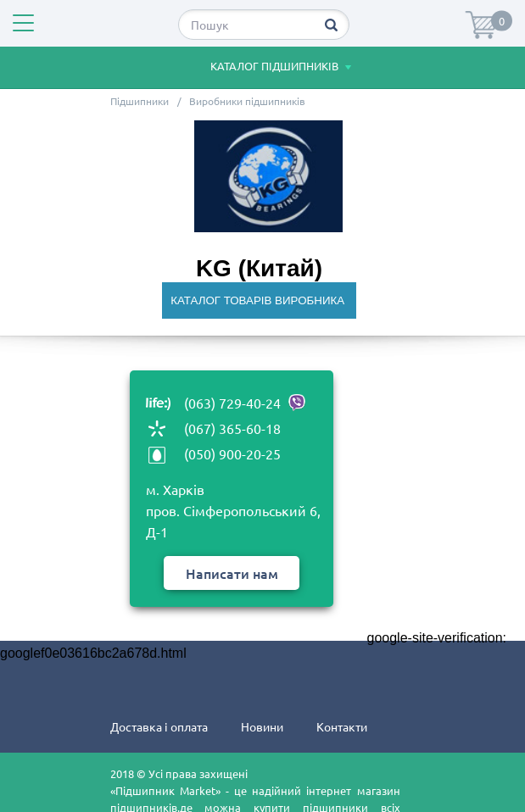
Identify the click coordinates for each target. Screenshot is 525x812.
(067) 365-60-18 (232, 428)
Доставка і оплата (159, 726)
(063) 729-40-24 (245, 403)
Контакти (342, 726)
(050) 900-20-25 (232, 453)
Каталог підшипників (256, 68)
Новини (262, 726)
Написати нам (232, 573)
